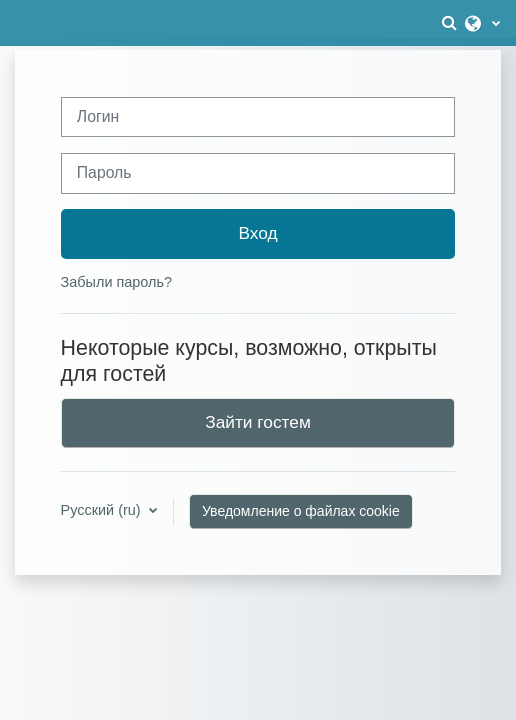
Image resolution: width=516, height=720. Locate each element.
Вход (257, 233)
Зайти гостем (258, 422)
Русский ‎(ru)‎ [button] (103, 510)
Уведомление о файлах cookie (301, 511)
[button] (451, 23)
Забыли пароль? (116, 282)
